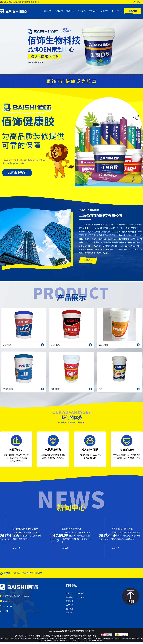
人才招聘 (104, 11)
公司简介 (80, 594)
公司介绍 (59, 11)
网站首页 (48, 11)
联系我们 (70, 613)
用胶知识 (93, 11)
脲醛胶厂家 (38, 573)
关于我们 (137, 2)
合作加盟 (115, 11)
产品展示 (82, 11)
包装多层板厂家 (27, 573)
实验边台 (17, 573)
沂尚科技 (29, 636)
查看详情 (88, 260)
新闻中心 (70, 11)
